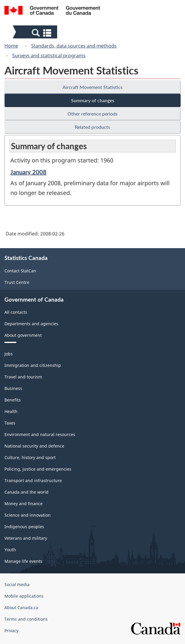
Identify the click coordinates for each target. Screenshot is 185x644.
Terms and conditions (26, 619)
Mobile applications (24, 596)
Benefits (13, 400)
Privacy (11, 631)
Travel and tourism (23, 377)
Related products (92, 127)
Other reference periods (92, 114)
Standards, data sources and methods (74, 46)
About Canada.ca (21, 608)
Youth (10, 550)
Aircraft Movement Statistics (92, 87)
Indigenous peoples (24, 527)
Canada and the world (26, 492)
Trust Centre (17, 282)
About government (23, 335)
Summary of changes (93, 100)
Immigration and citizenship (33, 365)
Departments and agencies (31, 324)
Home (11, 46)
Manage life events (23, 561)
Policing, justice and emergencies (38, 469)
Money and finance (24, 504)
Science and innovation (28, 515)
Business (13, 388)
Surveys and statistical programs (49, 56)
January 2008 (28, 172)
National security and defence (34, 446)
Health (11, 411)
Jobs (9, 354)
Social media (17, 584)
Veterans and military (26, 538)
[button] (36, 32)
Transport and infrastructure (33, 480)
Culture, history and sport (30, 457)
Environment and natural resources (40, 434)
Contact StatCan (20, 271)
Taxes (10, 423)
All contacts (16, 312)
